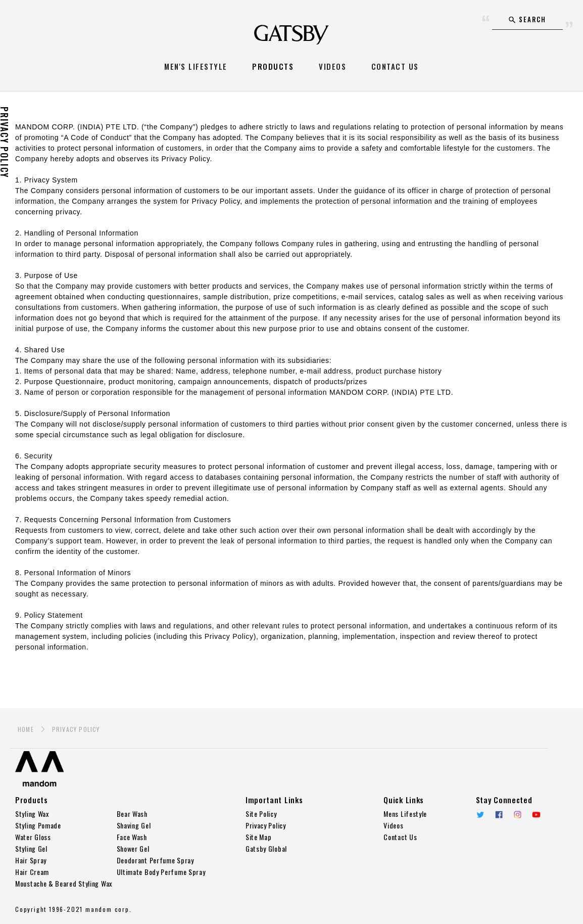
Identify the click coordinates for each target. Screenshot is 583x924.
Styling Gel (31, 848)
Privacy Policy (266, 825)
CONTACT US (395, 66)
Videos (393, 825)
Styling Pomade (38, 825)
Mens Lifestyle (405, 814)
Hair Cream (32, 872)
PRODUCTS (273, 66)
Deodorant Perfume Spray (155, 860)
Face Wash (132, 837)
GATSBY (291, 35)
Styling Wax (32, 814)
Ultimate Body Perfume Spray (161, 872)
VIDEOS (332, 66)
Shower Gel (133, 848)
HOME (26, 729)
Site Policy (261, 814)
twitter (480, 815)
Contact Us (400, 837)
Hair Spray (31, 860)
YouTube (536, 815)
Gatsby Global (266, 848)
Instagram (518, 815)
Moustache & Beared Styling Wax (64, 883)
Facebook (499, 815)
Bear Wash (132, 814)
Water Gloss (33, 837)
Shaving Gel (134, 825)
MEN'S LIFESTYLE (196, 66)
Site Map (259, 837)
